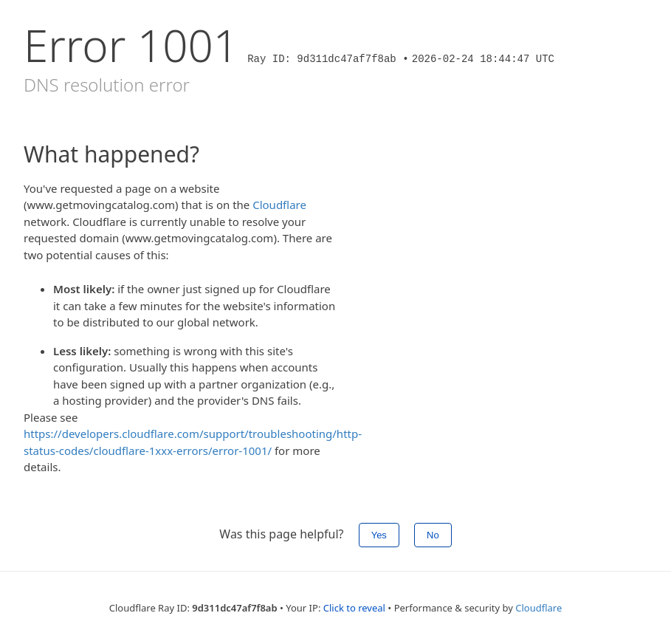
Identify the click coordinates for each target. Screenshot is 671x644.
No (433, 535)
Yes (379, 535)
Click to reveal (354, 608)
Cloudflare (279, 205)
